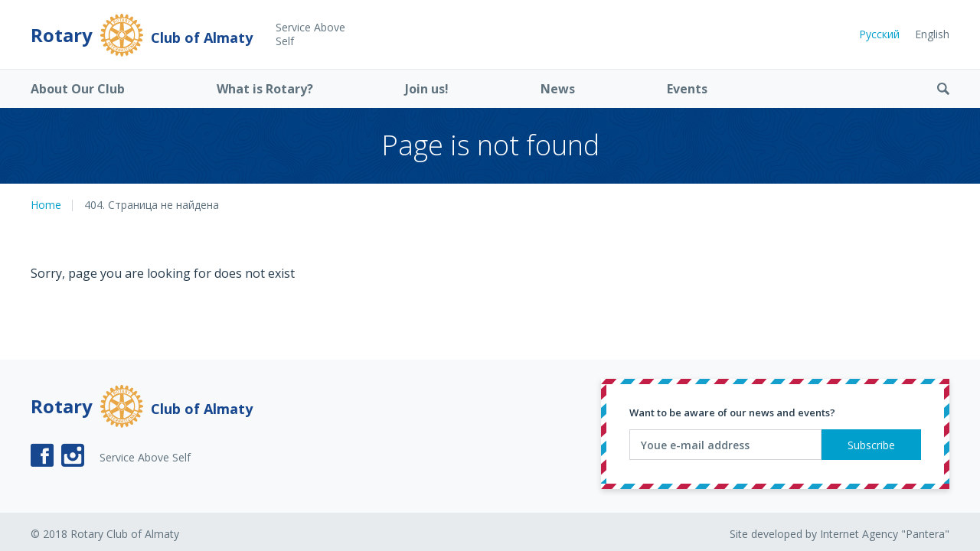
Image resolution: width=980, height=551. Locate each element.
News (558, 89)
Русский (879, 34)
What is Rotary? (265, 89)
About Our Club (78, 89)
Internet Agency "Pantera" (885, 534)
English (932, 34)
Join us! (427, 89)
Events (687, 89)
